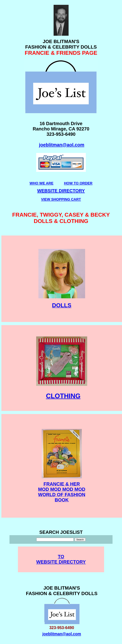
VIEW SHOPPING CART (61, 199)
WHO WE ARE (41, 183)
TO (61, 557)
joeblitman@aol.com (62, 145)
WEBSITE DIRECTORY (61, 562)
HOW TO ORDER (78, 183)
